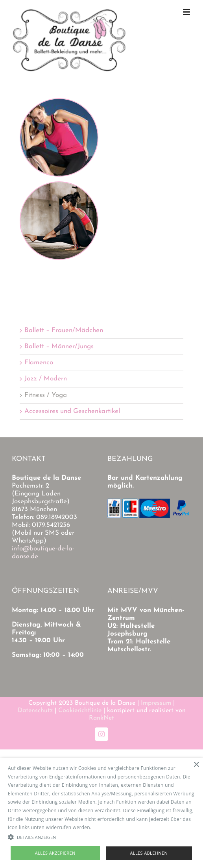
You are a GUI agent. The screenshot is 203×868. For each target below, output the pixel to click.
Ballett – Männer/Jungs (59, 346)
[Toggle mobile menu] (187, 12)
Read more (105, 827)
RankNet (101, 718)
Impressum (156, 703)
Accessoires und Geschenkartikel (72, 411)
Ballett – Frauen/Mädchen (64, 330)
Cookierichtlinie (80, 711)
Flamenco (39, 363)
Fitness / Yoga (46, 395)
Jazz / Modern (46, 379)
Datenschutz (35, 711)
